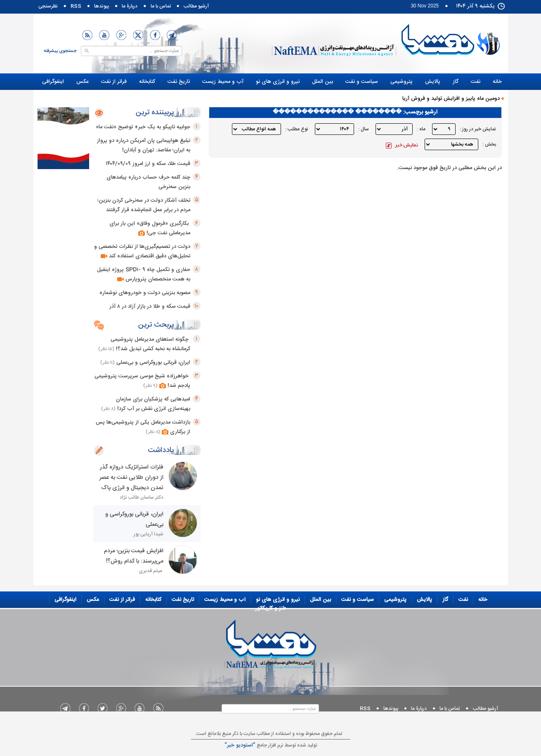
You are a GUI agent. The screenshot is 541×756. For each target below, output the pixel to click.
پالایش (433, 82)
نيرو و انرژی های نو (278, 82)
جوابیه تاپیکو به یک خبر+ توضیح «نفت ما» (143, 127)
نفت (476, 82)
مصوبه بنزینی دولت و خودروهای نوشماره (145, 293)
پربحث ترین (156, 325)
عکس (83, 82)
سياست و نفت (362, 82)
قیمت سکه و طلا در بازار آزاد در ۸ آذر (150, 306)
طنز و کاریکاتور (486, 93)
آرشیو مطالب (196, 6)
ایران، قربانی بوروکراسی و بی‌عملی (153, 363)
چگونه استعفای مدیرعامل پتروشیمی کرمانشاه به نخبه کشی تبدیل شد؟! (150, 344)
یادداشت (161, 450)
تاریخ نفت (179, 82)
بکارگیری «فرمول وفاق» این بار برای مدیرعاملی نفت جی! (150, 228)
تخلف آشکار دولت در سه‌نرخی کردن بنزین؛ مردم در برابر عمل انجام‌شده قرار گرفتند (144, 205)
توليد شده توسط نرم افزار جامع (271, 745)
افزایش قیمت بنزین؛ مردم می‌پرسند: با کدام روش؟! (133, 556)
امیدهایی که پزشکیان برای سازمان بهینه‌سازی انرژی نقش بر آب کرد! (153, 404)
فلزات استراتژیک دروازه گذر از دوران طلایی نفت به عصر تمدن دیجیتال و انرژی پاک (131, 478)
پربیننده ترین (155, 113)
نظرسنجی (48, 6)
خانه (497, 82)
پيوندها (102, 6)
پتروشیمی (402, 82)
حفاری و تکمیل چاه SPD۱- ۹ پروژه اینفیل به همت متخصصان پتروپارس (144, 274)
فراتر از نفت (114, 82)
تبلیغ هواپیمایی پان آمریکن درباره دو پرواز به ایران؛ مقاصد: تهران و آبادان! (144, 145)
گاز (456, 82)
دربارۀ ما (130, 6)
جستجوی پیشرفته (60, 51)
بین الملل (322, 82)
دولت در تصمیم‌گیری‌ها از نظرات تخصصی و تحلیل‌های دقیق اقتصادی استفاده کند (142, 251)
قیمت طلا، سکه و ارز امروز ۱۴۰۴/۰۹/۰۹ (148, 164)
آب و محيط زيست (223, 82)
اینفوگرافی (53, 82)
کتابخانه (147, 82)
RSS (76, 6)
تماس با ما (161, 6)
